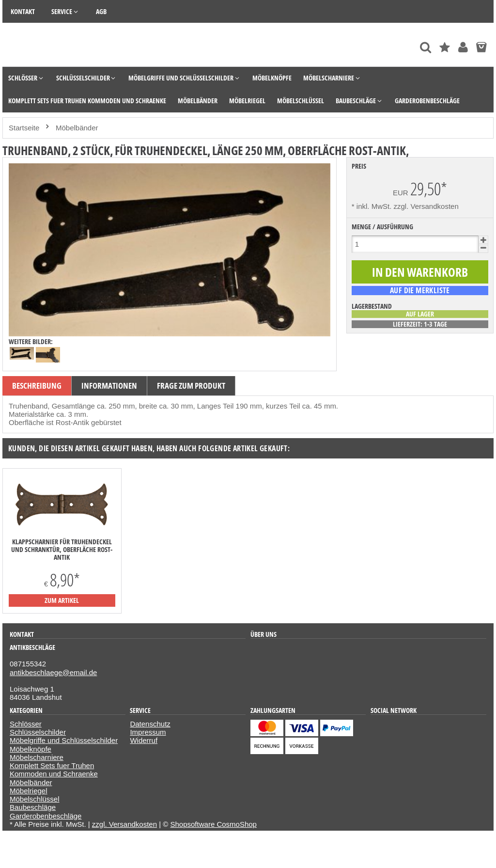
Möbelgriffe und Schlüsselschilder (64, 740)
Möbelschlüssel (35, 799)
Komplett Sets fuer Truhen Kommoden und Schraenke (54, 770)
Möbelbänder (31, 782)
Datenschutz (150, 724)
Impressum (148, 732)
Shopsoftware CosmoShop (214, 824)
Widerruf (144, 740)
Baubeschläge (33, 807)
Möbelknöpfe (31, 749)
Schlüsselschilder (38, 732)
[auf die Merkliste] (420, 290)
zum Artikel (62, 600)
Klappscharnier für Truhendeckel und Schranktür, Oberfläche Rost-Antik (62, 550)
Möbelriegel (29, 791)
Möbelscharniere (37, 757)
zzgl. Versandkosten (426, 206)
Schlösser (26, 724)
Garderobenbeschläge (46, 816)
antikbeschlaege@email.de (53, 672)
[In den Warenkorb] (420, 272)
